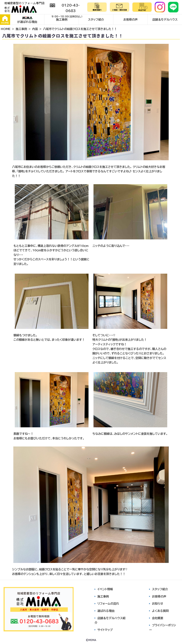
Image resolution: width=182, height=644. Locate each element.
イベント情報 (105, 589)
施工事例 (62, 20)
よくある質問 (160, 611)
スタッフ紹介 (96, 20)
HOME (5, 20)
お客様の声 (130, 20)
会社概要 (158, 618)
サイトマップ (105, 630)
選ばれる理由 (106, 611)
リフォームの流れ (108, 604)
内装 (35, 29)
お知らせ (158, 604)
